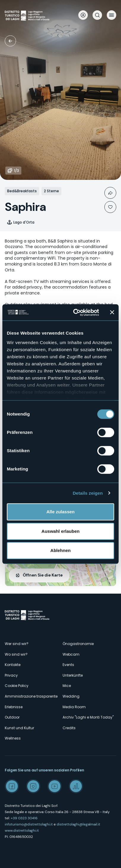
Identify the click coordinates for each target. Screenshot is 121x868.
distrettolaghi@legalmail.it (78, 824)
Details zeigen (88, 493)
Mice (67, 686)
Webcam (71, 654)
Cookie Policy (17, 686)
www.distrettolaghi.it (22, 830)
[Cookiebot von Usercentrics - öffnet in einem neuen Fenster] (75, 312)
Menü (112, 15)
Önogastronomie (78, 644)
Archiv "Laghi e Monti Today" (88, 717)
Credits (69, 728)
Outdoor (12, 717)
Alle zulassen (60, 512)
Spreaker (76, 786)
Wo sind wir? (16, 654)
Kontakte (13, 665)
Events (68, 665)
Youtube (55, 786)
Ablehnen (60, 550)
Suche (97, 15)
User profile (83, 15)
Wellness (13, 738)
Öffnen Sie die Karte (43, 575)
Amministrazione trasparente (31, 696)
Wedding (71, 696)
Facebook (12, 786)
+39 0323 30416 (24, 818)
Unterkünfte (10, 41)
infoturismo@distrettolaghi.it (29, 824)
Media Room (74, 707)
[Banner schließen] (112, 312)
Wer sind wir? (17, 644)
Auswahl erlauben (60, 531)
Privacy (11, 675)
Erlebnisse (14, 707)
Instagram (33, 786)
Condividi (110, 193)
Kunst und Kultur (19, 728)
